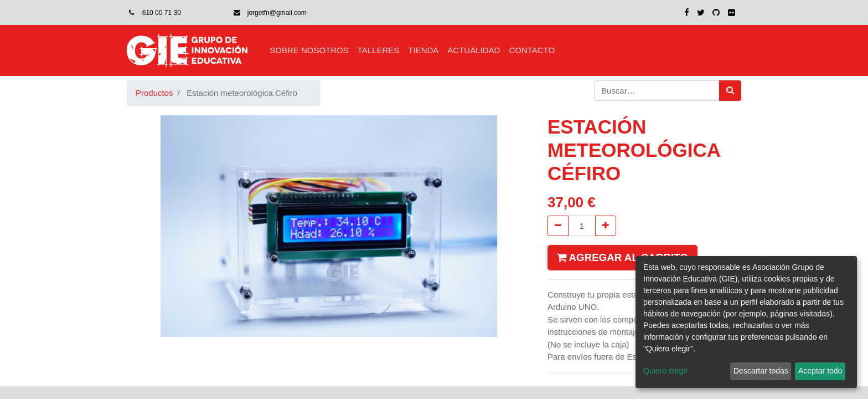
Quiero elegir (665, 371)
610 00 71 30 (162, 13)
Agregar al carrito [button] (622, 257)
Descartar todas (761, 371)
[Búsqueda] (730, 91)
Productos (154, 93)
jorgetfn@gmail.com (277, 13)
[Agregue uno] (606, 226)
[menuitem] (309, 51)
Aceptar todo (820, 371)
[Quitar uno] (558, 226)
